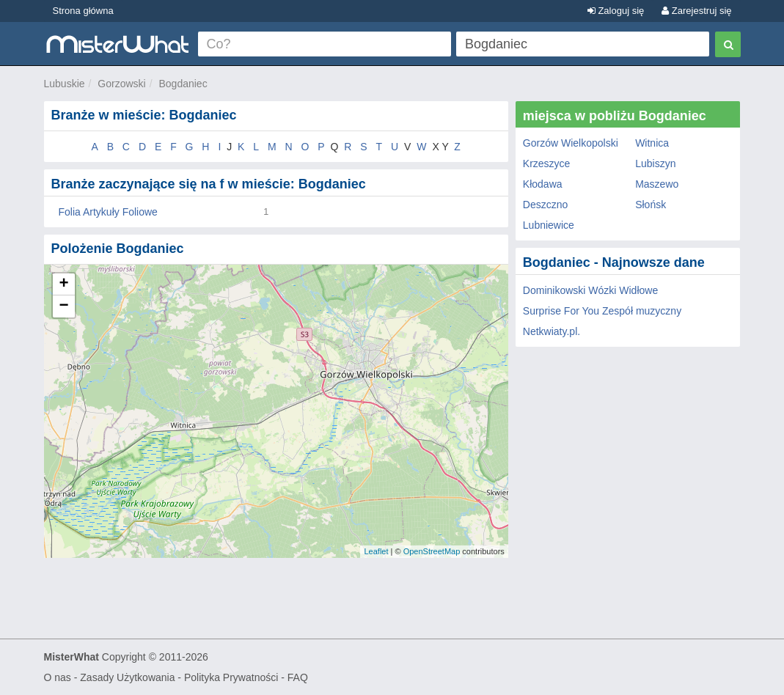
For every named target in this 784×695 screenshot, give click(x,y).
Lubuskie (65, 84)
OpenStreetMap (432, 551)
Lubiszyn (655, 163)
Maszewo (657, 184)
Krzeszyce (547, 163)
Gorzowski (121, 84)
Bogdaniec (183, 84)
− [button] (63, 306)
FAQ (298, 677)
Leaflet (376, 551)
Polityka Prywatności (231, 677)
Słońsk (651, 205)
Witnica (652, 143)
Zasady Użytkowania (127, 677)
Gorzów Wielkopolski (571, 143)
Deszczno (545, 205)
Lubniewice (549, 225)
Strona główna (83, 11)
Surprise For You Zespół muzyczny (602, 311)
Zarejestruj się (696, 11)
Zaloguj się (616, 11)
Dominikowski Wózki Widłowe (590, 290)
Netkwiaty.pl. (552, 331)
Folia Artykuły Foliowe (108, 212)
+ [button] (63, 284)
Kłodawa (543, 184)
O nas (58, 677)
